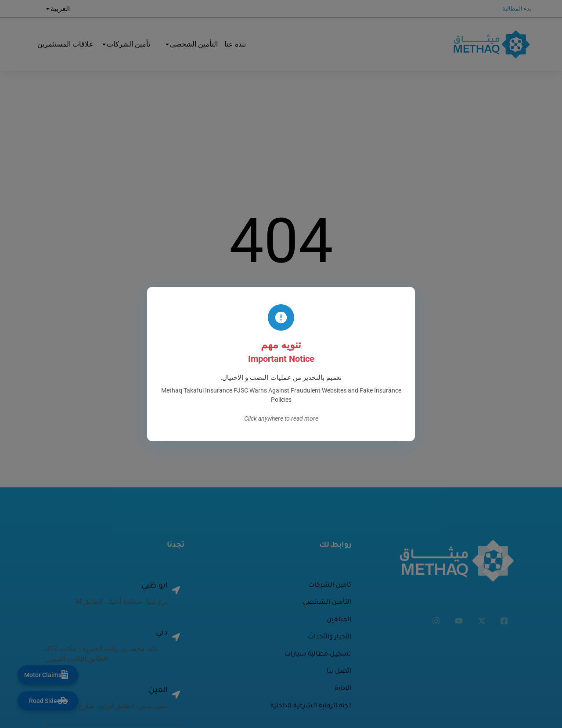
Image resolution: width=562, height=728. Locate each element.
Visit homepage (281, 343)
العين (158, 691)
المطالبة (512, 9)
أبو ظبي (155, 586)
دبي (162, 633)
